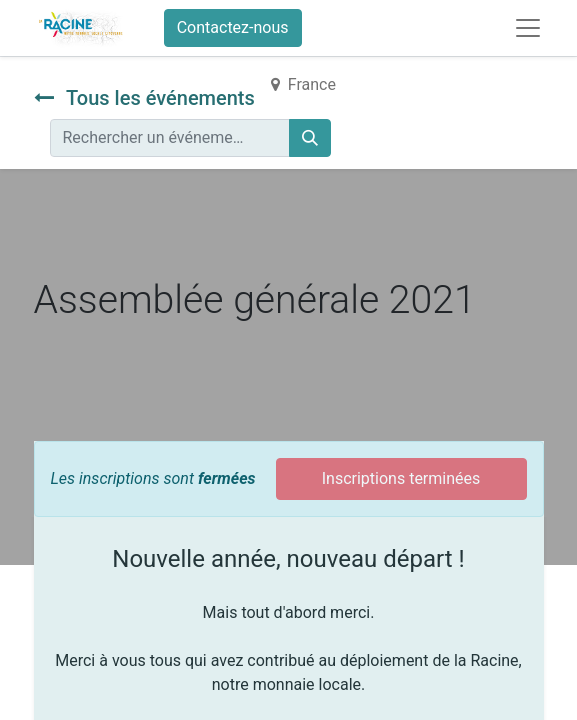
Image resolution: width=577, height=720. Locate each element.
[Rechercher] (310, 138)
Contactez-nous (233, 27)
